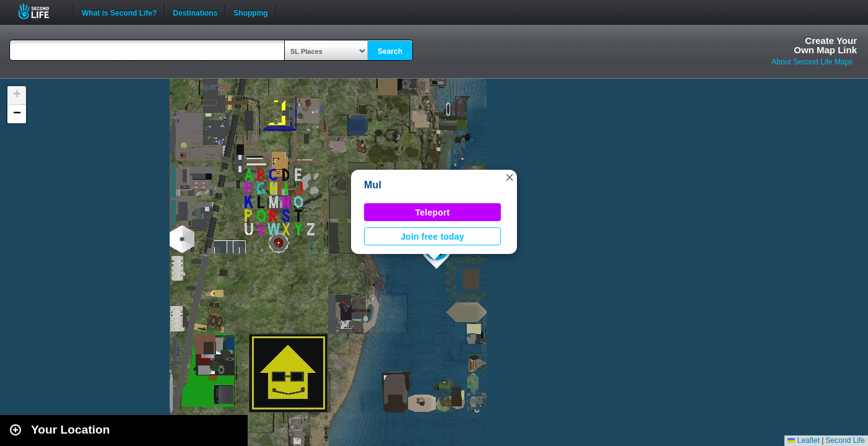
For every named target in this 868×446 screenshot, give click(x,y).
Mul (373, 185)
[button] (510, 177)
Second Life (41, 11)
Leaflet (803, 440)
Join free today (432, 237)
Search (390, 51)
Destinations (195, 12)
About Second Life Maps (812, 62)
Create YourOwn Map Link (825, 45)
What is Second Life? (119, 12)
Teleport (433, 212)
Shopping (250, 12)
